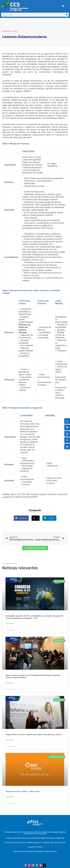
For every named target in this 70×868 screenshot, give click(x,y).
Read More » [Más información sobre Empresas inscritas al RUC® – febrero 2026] (10, 797)
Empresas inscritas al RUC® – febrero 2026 (23, 791)
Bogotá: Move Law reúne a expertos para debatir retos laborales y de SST (34, 735)
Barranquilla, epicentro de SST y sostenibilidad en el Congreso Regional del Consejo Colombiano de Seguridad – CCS (34, 617)
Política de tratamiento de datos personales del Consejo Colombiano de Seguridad (35, 838)
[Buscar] (67, 15)
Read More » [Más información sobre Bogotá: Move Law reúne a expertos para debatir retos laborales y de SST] (10, 740)
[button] (63, 6)
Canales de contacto (35, 847)
